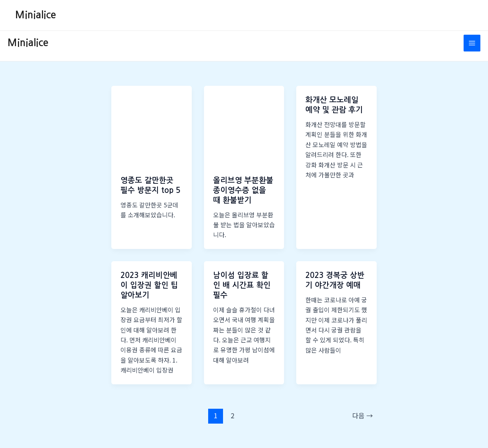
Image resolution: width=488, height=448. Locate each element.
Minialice (36, 15)
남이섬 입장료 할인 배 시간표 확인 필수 (242, 285)
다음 (363, 415)
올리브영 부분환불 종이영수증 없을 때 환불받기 (243, 190)
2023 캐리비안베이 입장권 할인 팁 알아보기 (149, 285)
